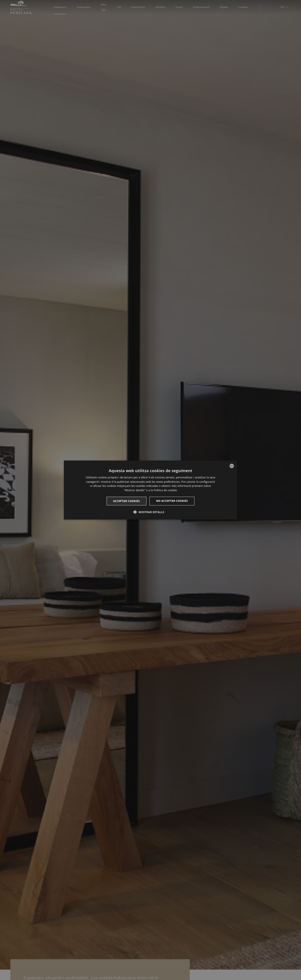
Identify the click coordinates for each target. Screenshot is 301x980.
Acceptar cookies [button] (127, 501)
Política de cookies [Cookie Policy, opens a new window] (165, 490)
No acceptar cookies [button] (172, 501)
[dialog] (150, 490)
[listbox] (232, 466)
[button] (150, 512)
